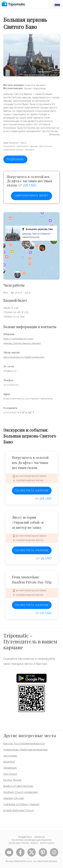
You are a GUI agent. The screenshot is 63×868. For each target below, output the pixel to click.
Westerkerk (10, 768)
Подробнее (15, 159)
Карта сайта (47, 843)
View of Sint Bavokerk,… (35, 75)
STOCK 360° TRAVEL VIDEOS (23, 843)
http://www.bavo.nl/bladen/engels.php (24, 357)
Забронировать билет (32, 196)
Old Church (10, 774)
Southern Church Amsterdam (21, 792)
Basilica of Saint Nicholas (18, 786)
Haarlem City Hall (14, 798)
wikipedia (54, 134)
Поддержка (25, 837)
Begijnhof (9, 762)
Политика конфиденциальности (32, 840)
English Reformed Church (19, 810)
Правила (40, 837)
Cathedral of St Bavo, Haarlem (21, 804)
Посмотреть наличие (32, 491)
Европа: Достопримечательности (24, 744)
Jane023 (54, 75)
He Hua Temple (12, 780)
